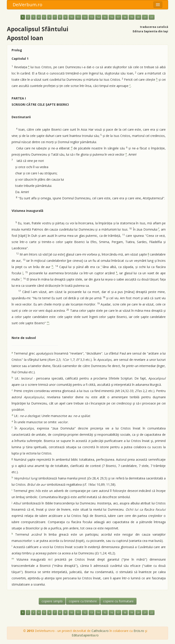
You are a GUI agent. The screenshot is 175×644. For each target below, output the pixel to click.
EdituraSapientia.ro (85, 635)
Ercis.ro (139, 631)
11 (78, 17)
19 (132, 17)
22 (152, 17)
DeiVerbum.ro (27, 5)
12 (85, 17)
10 (71, 17)
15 (105, 17)
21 (145, 17)
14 (98, 17)
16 (112, 17)
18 (125, 17)
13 (92, 17)
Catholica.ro (100, 631)
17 (118, 17)
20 (138, 17)
